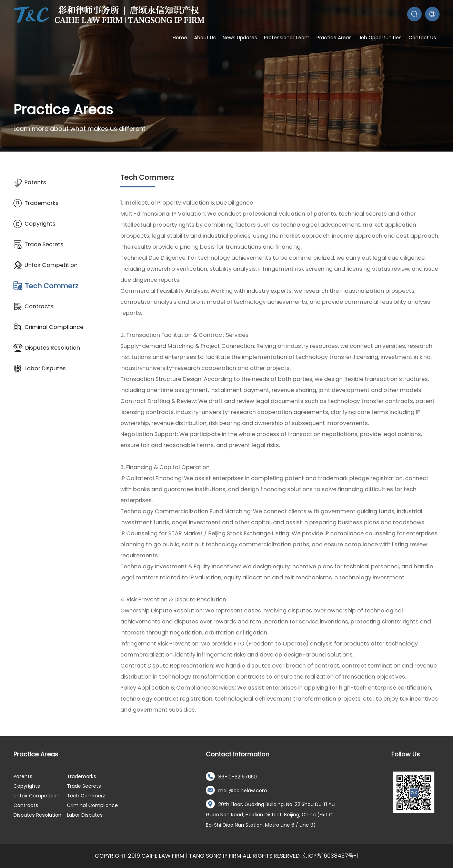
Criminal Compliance (48, 327)
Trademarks (36, 203)
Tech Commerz (46, 286)
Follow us (406, 754)
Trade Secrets (38, 245)
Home (180, 38)
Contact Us (422, 38)
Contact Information (238, 754)
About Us (205, 38)
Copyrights (34, 224)
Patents (30, 183)
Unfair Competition (46, 265)
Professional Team (287, 38)
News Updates (240, 38)
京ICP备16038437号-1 (330, 856)
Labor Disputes (40, 369)
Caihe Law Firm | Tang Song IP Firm (191, 856)
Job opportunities (380, 38)
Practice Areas (334, 38)
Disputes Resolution (47, 348)
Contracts (33, 307)
